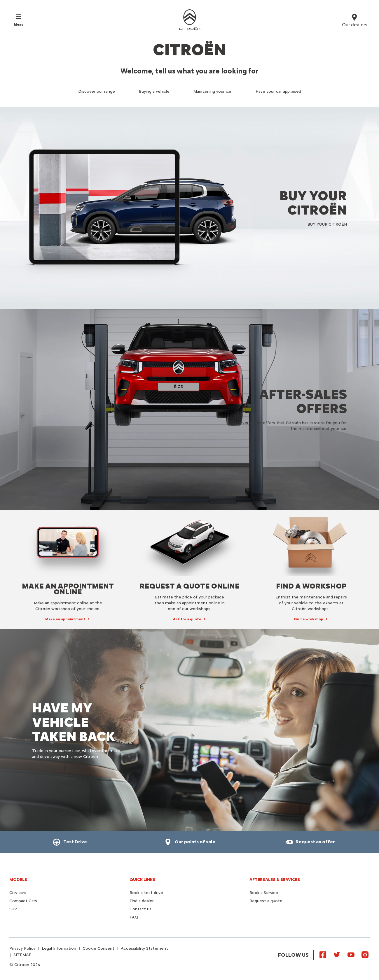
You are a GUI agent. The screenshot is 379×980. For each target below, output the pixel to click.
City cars (18, 893)
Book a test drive (146, 893)
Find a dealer (142, 901)
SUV (13, 909)
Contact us (140, 909)
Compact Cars (23, 901)
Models (18, 880)
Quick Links (142, 880)
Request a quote (266, 901)
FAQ (134, 917)
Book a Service (264, 893)
